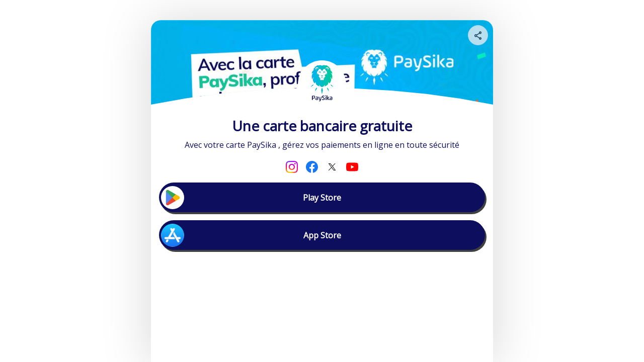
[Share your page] (478, 35)
